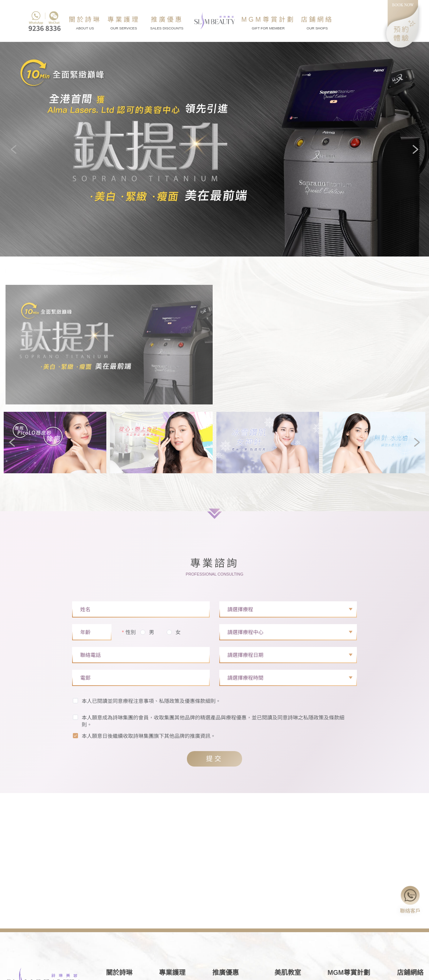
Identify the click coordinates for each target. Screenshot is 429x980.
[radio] (147, 633)
